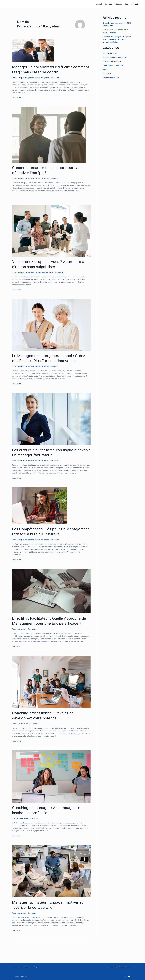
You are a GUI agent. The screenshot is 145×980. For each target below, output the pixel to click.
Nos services (30, 967)
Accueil (99, 4)
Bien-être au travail (111, 53)
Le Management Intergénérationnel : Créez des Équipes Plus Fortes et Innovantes (46, 360)
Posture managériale (45, 78)
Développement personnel (47, 272)
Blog (127, 4)
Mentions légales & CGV (22, 977)
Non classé (107, 73)
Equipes (106, 69)
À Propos (118, 4)
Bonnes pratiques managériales (24, 78)
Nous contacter (19, 967)
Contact (135, 4)
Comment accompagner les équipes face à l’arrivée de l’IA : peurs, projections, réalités (118, 39)
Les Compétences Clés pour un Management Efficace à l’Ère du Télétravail (41, 538)
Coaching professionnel (21, 738)
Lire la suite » (17, 98)
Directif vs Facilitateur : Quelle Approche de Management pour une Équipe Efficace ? (51, 633)
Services (108, 4)
